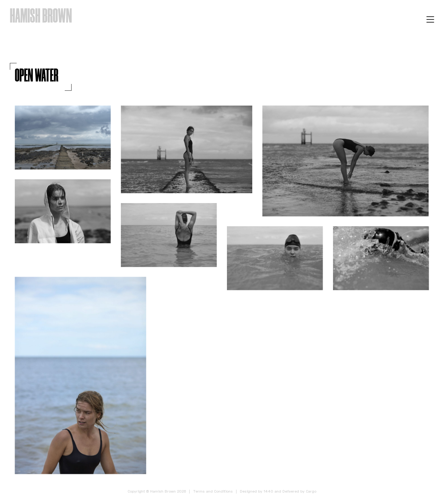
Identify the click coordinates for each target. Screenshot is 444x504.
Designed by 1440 (257, 491)
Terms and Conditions (213, 491)
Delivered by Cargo (299, 491)
